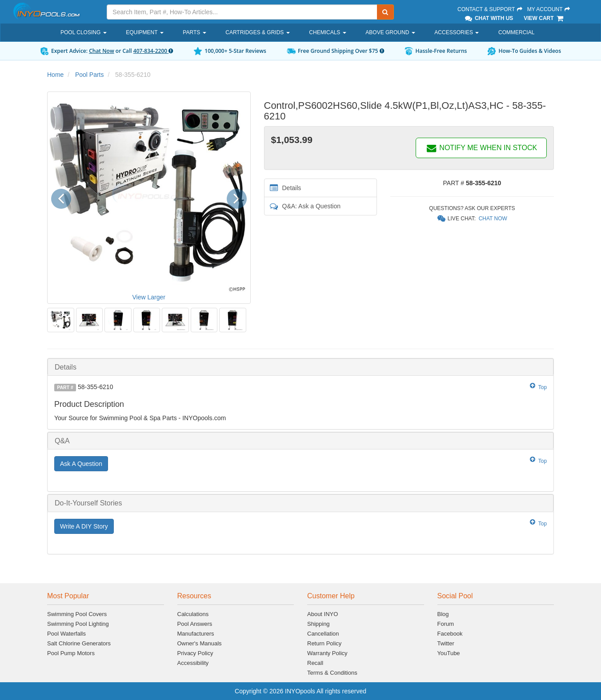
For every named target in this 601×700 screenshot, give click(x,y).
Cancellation (323, 634)
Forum (446, 624)
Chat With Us (489, 18)
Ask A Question (81, 464)
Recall (315, 663)
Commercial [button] (516, 32)
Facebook (450, 634)
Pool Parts (90, 75)
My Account (549, 9)
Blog (443, 614)
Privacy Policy (195, 653)
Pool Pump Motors (71, 653)
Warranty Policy (327, 653)
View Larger (149, 297)
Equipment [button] (144, 32)
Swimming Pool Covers (77, 614)
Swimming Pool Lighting (78, 624)
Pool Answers (195, 624)
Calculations (193, 614)
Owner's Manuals (200, 643)
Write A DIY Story (84, 526)
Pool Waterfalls (66, 634)
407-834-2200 (153, 51)
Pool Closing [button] (84, 32)
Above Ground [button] (390, 32)
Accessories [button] (457, 32)
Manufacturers (196, 634)
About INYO (323, 614)
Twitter (446, 643)
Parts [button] (194, 32)
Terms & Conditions (332, 673)
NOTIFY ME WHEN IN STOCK (481, 148)
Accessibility (193, 663)
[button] (64, 197)
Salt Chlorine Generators (79, 643)
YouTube (449, 653)
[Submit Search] (385, 12)
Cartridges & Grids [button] (257, 32)
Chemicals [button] (327, 32)
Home (55, 75)
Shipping (319, 624)
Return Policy (324, 643)
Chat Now (102, 51)
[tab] (300, 367)
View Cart (544, 18)
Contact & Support (490, 9)
